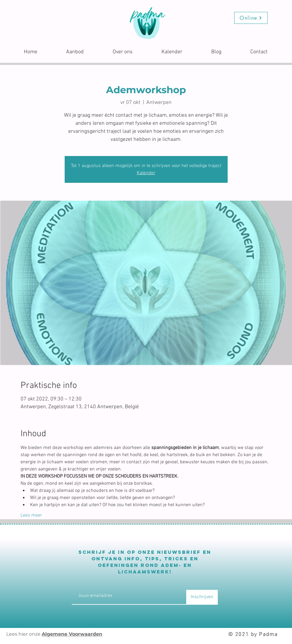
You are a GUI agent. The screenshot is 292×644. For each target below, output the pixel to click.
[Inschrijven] (202, 597)
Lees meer (31, 515)
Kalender (146, 173)
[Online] (251, 18)
